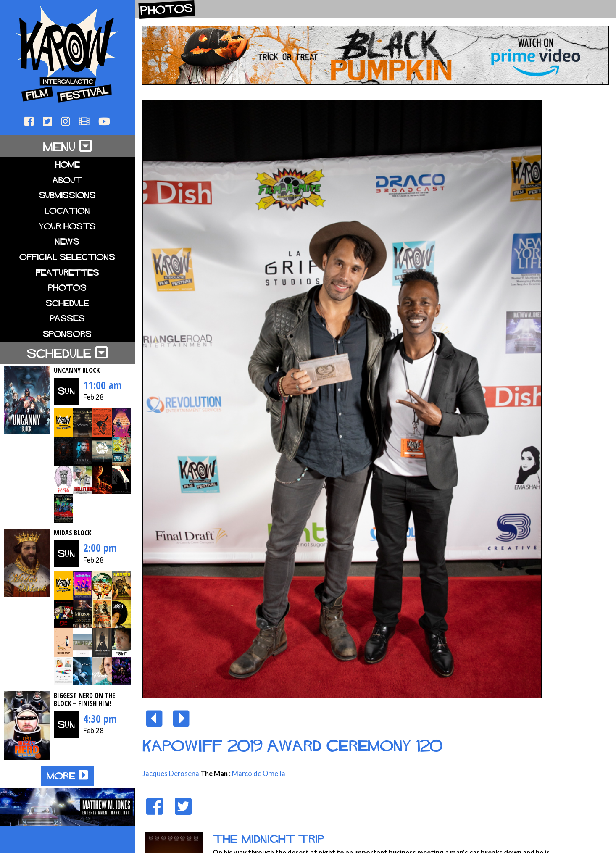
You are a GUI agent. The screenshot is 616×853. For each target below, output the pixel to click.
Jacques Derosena (171, 774)
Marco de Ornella (259, 774)
